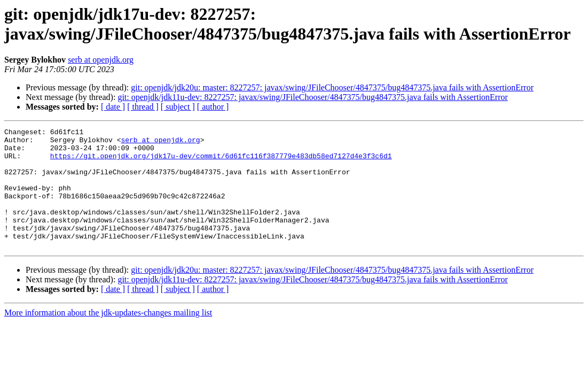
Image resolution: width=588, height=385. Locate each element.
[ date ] (113, 107)
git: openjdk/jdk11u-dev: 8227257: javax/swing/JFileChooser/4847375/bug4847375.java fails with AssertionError (312, 97)
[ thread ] (143, 107)
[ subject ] (178, 107)
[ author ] (213, 107)
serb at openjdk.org (101, 60)
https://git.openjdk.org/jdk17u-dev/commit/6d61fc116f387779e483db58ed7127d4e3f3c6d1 (221, 162)
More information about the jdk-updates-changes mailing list (108, 337)
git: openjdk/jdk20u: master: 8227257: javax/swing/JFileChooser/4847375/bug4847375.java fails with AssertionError (332, 87)
